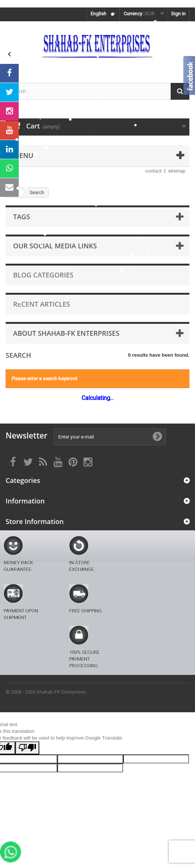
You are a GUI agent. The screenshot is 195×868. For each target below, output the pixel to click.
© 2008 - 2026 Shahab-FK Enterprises (46, 692)
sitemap (177, 171)
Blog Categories (43, 275)
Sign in (178, 14)
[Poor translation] (27, 748)
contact (153, 171)
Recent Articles (42, 304)
